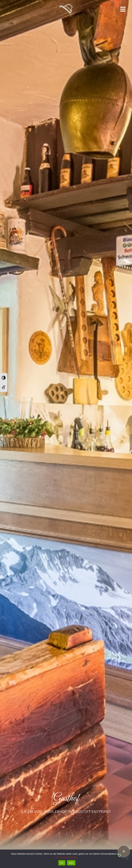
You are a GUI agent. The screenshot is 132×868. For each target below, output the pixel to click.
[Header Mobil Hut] (66, 5)
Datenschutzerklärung (66, 857)
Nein (71, 863)
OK (62, 863)
